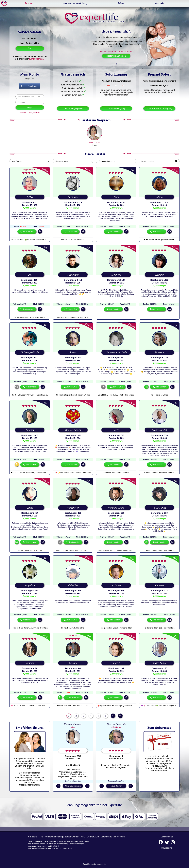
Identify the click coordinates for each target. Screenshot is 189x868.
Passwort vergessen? (30, 112)
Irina (94, 145)
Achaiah (116, 586)
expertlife (5, 4)
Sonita (73, 353)
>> (120, 716)
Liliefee (116, 430)
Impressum (119, 837)
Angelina (30, 586)
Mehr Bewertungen (73, 786)
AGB (83, 837)
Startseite (33, 837)
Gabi (116, 197)
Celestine (73, 586)
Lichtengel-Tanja (30, 353)
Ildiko (30, 197)
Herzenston (73, 508)
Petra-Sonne (159, 508)
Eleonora (116, 275)
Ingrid (116, 663)
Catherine (73, 197)
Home (29, 3)
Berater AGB (93, 837)
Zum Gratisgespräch (73, 108)
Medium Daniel (116, 508)
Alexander (73, 275)
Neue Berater (116, 786)
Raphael (159, 586)
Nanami (159, 275)
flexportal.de (101, 864)
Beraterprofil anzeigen (73, 781)
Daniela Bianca (73, 430)
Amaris (30, 663)
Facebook (32, 86)
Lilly (30, 275)
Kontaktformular (37, 59)
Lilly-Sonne (116, 727)
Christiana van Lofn (116, 353)
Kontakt (159, 3)
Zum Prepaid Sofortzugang (159, 108)
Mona (159, 197)
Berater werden (72, 837)
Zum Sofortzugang (116, 108)
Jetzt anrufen (28, 231)
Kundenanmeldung (75, 3)
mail (40, 231)
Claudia (30, 430)
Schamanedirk (159, 430)
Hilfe (121, 3)
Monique (159, 353)
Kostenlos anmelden (116, 56)
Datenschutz (106, 837)
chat (17, 387)
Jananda (73, 663)
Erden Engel (159, 663)
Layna (30, 508)
